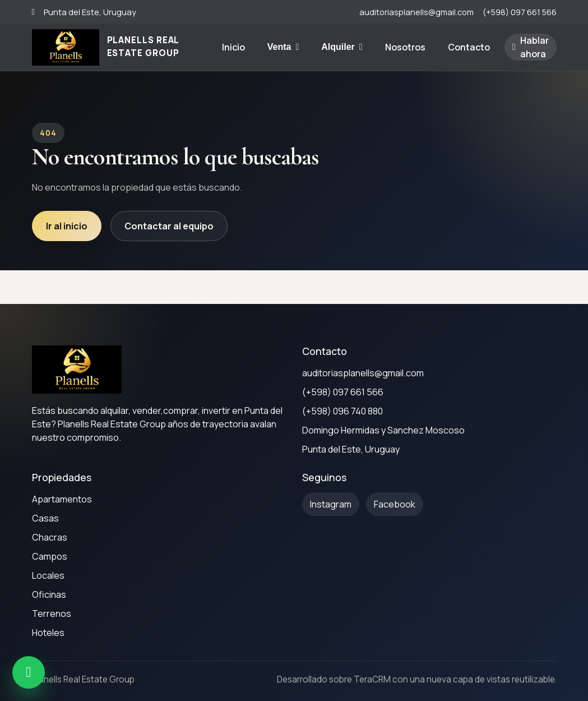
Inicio (233, 47)
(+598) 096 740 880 (342, 411)
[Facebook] (395, 504)
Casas (45, 518)
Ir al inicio (67, 226)
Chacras (50, 537)
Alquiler (342, 47)
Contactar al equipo (169, 226)
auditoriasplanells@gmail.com (416, 12)
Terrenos (52, 614)
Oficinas (49, 594)
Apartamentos (62, 499)
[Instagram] (331, 504)
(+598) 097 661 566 (520, 12)
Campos (50, 556)
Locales (48, 575)
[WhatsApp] (29, 672)
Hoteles (48, 633)
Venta (283, 47)
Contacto (469, 47)
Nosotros (405, 47)
